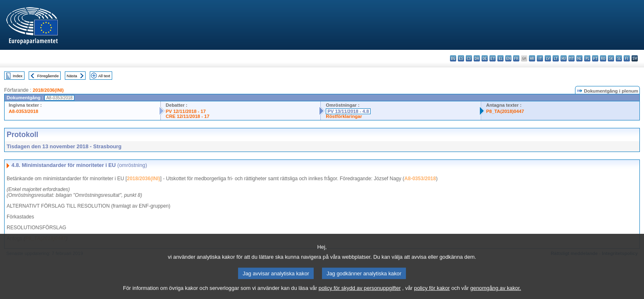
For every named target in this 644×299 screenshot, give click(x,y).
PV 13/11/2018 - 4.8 (348, 111)
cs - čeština (469, 58)
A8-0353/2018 (23, 111)
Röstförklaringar (344, 116)
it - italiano (540, 58)
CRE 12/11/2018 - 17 (188, 116)
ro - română (603, 58)
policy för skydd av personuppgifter (360, 294)
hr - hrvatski (532, 58)
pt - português (595, 58)
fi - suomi (627, 58)
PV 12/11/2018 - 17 (186, 111)
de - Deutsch (485, 58)
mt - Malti (571, 58)
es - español (461, 58)
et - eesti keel (493, 58)
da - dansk (477, 58)
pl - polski (587, 58)
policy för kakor (432, 294)
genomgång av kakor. (496, 294)
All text (104, 76)
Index (18, 76)
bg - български (453, 58)
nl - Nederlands (579, 58)
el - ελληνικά (500, 58)
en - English (508, 58)
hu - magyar (564, 58)
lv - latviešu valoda (548, 58)
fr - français (516, 58)
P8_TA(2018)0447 (505, 111)
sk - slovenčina (611, 58)
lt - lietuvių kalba (556, 58)
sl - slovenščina (619, 58)
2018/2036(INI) (48, 90)
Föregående (48, 76)
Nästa (72, 76)
